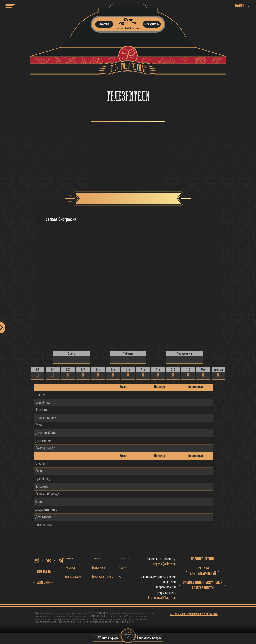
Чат (121, 577)
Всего (128, 28)
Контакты (44, 572)
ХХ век (120, 28)
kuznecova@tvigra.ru (162, 598)
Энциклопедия (73, 577)
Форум (123, 568)
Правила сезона (203, 559)
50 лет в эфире (108, 639)
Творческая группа (103, 577)
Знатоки (97, 559)
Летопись (70, 568)
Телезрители (99, 568)
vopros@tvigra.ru (164, 564)
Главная (70, 559)
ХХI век (136, 28)
